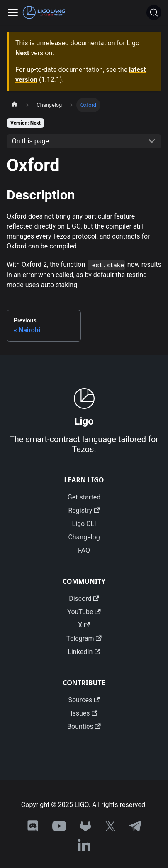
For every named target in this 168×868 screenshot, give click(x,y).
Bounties (84, 727)
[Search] (154, 12)
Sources (84, 700)
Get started (84, 497)
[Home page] (15, 105)
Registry (84, 510)
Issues (84, 713)
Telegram (84, 638)
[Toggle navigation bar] (13, 12)
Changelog (84, 537)
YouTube (84, 612)
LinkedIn (84, 652)
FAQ (84, 550)
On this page (30, 141)
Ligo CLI (84, 524)
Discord (84, 599)
